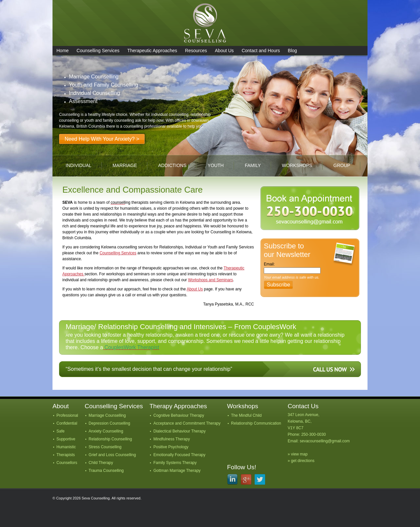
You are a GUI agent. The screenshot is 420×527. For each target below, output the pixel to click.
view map (299, 454)
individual (79, 165)
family (253, 165)
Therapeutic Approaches (152, 51)
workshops (297, 165)
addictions (172, 165)
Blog (292, 51)
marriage (125, 165)
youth (216, 165)
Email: (269, 264)
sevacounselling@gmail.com (325, 441)
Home (63, 51)
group (342, 165)
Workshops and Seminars (210, 280)
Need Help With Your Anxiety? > (102, 139)
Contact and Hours (261, 51)
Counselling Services (98, 51)
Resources (196, 51)
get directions (303, 461)
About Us (224, 51)
